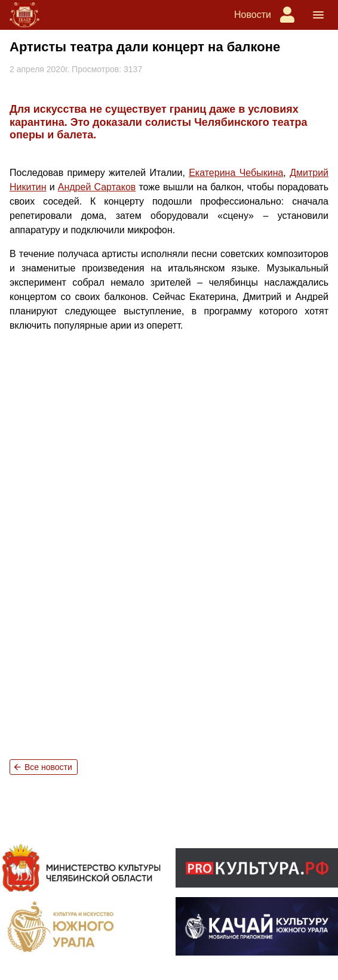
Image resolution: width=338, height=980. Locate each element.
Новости (253, 15)
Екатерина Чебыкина (236, 173)
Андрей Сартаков (97, 187)
